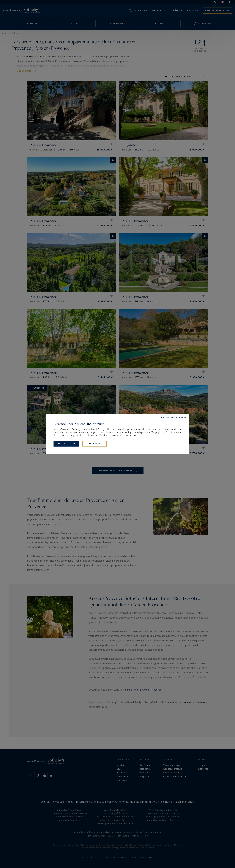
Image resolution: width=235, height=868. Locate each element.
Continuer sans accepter (173, 417)
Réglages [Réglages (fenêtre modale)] (95, 444)
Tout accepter (66, 444)
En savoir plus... (130, 435)
